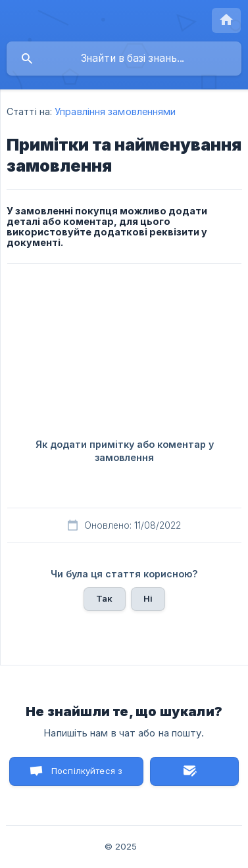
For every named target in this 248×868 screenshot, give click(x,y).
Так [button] (104, 598)
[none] (226, 20)
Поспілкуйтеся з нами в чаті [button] (87, 776)
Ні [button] (148, 598)
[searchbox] (124, 59)
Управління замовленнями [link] (115, 111)
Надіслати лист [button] (194, 771)
